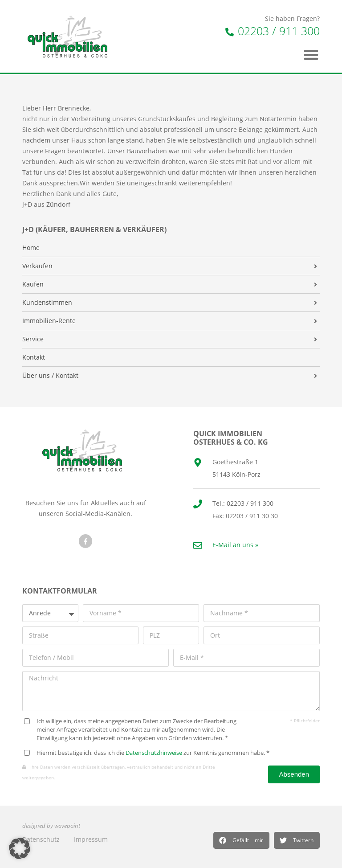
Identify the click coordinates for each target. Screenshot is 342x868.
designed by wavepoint (51, 826)
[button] (241, 840)
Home (31, 248)
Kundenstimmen (47, 303)
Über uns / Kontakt (50, 376)
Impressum (91, 839)
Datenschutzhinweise (154, 753)
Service (33, 339)
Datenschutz (41, 839)
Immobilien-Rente (49, 321)
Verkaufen (37, 266)
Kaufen (33, 284)
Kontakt (34, 357)
